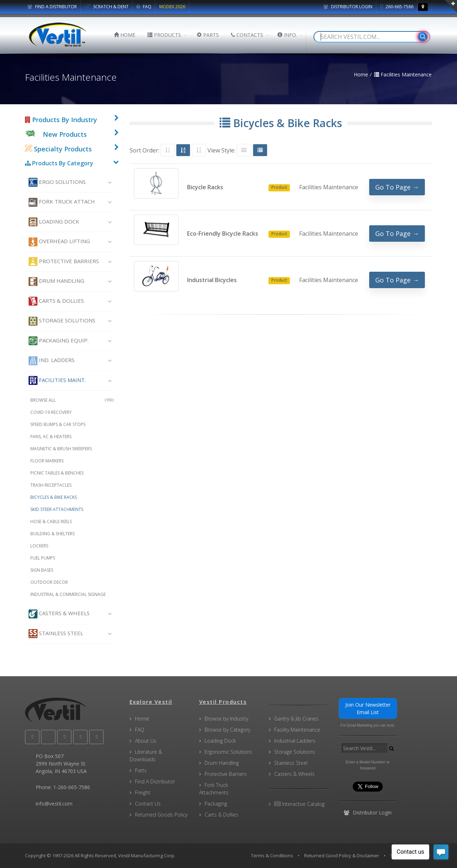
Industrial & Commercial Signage (68, 594)
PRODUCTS (164, 35)
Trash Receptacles (51, 485)
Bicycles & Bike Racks (54, 497)
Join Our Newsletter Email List (368, 708)
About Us (146, 741)
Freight (143, 792)
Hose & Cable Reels (51, 521)
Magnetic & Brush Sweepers (61, 449)
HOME (125, 35)
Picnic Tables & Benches (57, 473)
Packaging (216, 804)
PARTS (208, 35)
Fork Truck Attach (62, 202)
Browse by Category (227, 730)
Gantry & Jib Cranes (296, 719)
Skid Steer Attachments (57, 509)
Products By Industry (61, 120)
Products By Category (59, 163)
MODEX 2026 (172, 7)
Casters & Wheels (59, 614)
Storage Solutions (62, 321)
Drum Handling (56, 282)
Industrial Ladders (295, 741)
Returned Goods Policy (161, 815)
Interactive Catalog (299, 804)
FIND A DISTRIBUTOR (52, 7)
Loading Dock (54, 222)
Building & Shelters (52, 534)
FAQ (144, 7)
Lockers (39, 546)
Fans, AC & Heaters (51, 436)
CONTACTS (247, 35)
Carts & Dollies (56, 301)
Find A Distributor (155, 781)
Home (142, 719)
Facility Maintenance (297, 730)
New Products (65, 134)
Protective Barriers (64, 262)
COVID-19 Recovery (51, 412)
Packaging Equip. (59, 341)
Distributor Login (348, 7)
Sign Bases (42, 570)
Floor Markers (47, 461)
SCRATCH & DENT (107, 7)
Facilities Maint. (57, 380)
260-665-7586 (397, 7)
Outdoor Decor (49, 582)
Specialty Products (58, 149)
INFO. (287, 35)
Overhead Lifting (59, 242)
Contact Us (148, 804)
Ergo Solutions (57, 182)
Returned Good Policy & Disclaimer (342, 856)
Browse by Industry (226, 719)
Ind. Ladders (52, 361)
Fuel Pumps (43, 558)
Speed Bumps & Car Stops (58, 424)
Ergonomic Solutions (228, 752)
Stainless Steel (56, 634)
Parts (141, 770)
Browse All (72, 400)
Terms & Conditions (272, 856)
